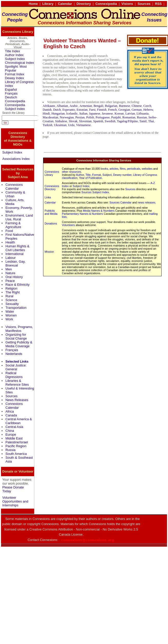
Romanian (129, 117)
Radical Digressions (14, 375)
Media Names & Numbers (99, 211)
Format (96, 175)
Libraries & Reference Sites (17, 383)
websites (147, 169)
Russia (10, 450)
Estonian (82, 110)
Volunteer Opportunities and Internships (15, 501)
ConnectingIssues (154, 17)
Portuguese (103, 117)
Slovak (73, 121)
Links (48, 197)
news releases (147, 202)
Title (88, 175)
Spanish (98, 121)
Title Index (12, 51)
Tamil (143, 121)
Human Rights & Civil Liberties (17, 248)
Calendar (65, 4)
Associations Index (16, 159)
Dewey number (122, 175)
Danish (47, 110)
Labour (11, 258)
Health (10, 242)
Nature (10, 273)
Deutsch (11, 97)
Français (11, 93)
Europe (11, 435)
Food (9, 231)
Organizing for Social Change (16, 336)
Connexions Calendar (14, 187)
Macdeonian (50, 117)
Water (10, 311)
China (10, 431)
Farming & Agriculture (13, 225)
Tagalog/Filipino (127, 121)
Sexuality (12, 304)
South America (16, 454)
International (14, 254)
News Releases (17, 400)
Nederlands (14, 354)
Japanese (95, 114)
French (112, 110)
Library (48, 4)
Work (9, 319)
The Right (12, 292)
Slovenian (85, 121)
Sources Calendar (121, 202)
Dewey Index (14, 78)
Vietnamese (83, 125)
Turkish (47, 125)
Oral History (14, 277)
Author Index (14, 55)
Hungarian (58, 114)
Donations (51, 223)
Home (33, 4)
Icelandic (72, 114)
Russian (142, 117)
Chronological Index (19, 63)
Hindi (46, 114)
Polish (90, 117)
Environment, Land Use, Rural (19, 217)
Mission (49, 252)
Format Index (14, 74)
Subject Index (15, 59)
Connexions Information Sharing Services (104, 160)
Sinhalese (61, 121)
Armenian (86, 106)
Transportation (16, 308)
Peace (10, 281)
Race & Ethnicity (17, 285)
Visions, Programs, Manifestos (19, 329)
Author (80, 175)
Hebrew (148, 110)
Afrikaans (49, 106)
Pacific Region (16, 446)
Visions (127, 4)
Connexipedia (106, 4)
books (105, 169)
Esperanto (69, 110)
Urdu (71, 125)
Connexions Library (52, 173)
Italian (83, 114)
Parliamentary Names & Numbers (82, 214)
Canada (11, 415)
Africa (10, 411)
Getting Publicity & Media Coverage (19, 344)
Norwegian (67, 117)
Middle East (14, 438)
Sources (144, 4)
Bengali (98, 106)
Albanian (62, 106)
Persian (80, 117)
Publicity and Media (51, 212)
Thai (151, 121)
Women (11, 315)
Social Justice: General (16, 367)
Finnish (102, 110)
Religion (11, 288)
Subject (107, 175)
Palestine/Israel (17, 442)
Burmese (124, 106)
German (137, 110)
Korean (119, 114)
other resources (71, 172)
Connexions (48, 540)
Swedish (110, 121)
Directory (84, 4)
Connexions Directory (52, 188)
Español (11, 90)
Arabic (74, 106)
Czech (147, 106)
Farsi (92, 110)
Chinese (137, 106)
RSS (158, 4)
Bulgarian (111, 106)
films (123, 169)
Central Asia (14, 427)
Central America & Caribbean (19, 421)
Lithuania (142, 114)
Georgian (124, 110)
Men (9, 269)
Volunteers (68, 225)
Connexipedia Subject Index (15, 107)
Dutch (57, 110)
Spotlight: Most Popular (16, 68)
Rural (9, 296)
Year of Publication (90, 178)
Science (11, 300)
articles (114, 169)
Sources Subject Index (95, 192)
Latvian (130, 114)
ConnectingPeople (15, 17)
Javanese (107, 114)
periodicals (134, 169)
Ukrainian (60, 125)
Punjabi (116, 117)
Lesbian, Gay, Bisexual (15, 263)
